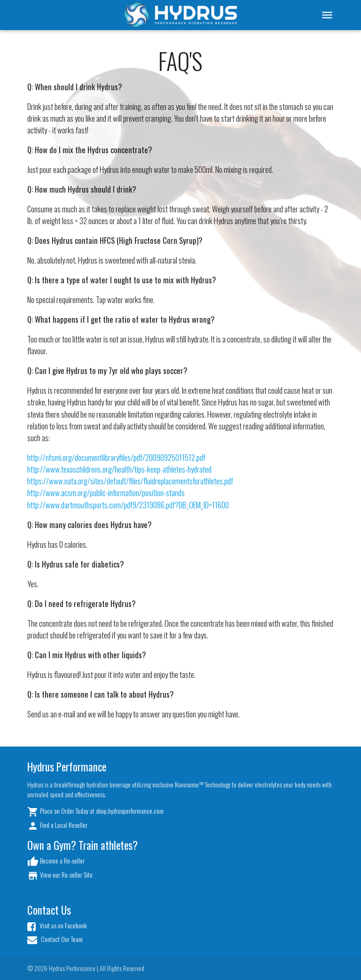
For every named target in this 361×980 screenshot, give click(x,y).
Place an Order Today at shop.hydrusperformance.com (95, 812)
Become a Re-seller (56, 861)
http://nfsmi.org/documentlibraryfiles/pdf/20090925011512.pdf (116, 457)
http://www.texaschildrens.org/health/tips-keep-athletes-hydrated (119, 469)
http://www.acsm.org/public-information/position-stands (106, 493)
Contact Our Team (55, 939)
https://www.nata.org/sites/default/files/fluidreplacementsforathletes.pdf (130, 481)
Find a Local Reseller (57, 826)
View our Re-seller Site (60, 875)
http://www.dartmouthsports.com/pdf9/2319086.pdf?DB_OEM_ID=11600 (128, 505)
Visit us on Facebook (57, 926)
